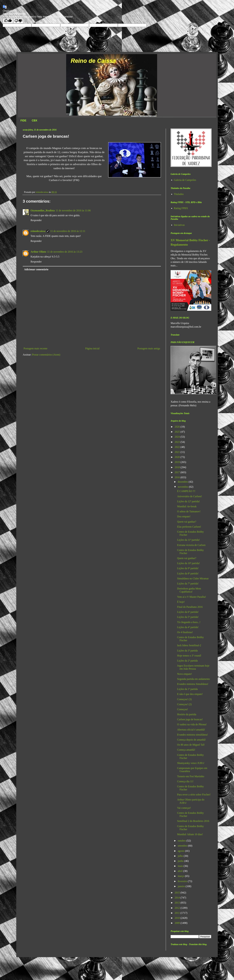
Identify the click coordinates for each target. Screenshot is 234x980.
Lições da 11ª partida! (188, 540)
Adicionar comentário (36, 269)
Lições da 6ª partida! (188, 612)
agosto (182, 851)
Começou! (183, 709)
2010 (178, 918)
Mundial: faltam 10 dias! (190, 834)
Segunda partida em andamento (193, 679)
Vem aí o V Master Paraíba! (192, 597)
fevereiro (183, 881)
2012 (178, 908)
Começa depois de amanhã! (191, 740)
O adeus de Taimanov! (189, 511)
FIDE (23, 121)
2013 (178, 903)
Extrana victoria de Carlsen (191, 545)
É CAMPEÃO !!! (186, 491)
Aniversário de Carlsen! (190, 496)
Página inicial (92, 348)
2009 (178, 923)
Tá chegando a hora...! (189, 622)
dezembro (183, 482)
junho (181, 861)
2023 (178, 442)
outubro (182, 841)
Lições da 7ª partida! (188, 584)
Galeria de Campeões (185, 180)
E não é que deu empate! (190, 694)
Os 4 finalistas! (185, 632)
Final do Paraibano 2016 (190, 607)
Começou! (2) (184, 704)
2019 (178, 462)
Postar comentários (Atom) (46, 355)
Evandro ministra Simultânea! (193, 684)
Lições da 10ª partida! (188, 563)
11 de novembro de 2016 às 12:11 (68, 231)
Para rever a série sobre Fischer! (194, 795)
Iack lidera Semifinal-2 (189, 645)
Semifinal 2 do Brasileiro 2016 (193, 821)
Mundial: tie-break (187, 506)
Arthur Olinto (38, 252)
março (181, 876)
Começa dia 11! (185, 781)
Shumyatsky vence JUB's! (191, 763)
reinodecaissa (38, 231)
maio (181, 866)
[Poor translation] (18, 21)
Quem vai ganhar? (187, 522)
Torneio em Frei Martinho (191, 776)
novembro (183, 487)
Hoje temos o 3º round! (189, 656)
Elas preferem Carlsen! (189, 527)
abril (180, 871)
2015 (178, 893)
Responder (36, 220)
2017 (178, 472)
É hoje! (181, 602)
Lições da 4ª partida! (188, 627)
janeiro (182, 886)
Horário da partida (187, 714)
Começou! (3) (184, 699)
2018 (178, 467)
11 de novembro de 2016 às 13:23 (65, 252)
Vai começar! (184, 808)
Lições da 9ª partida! (188, 568)
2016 (178, 477)
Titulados (179, 194)
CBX (34, 121)
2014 (178, 898)
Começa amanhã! (186, 750)
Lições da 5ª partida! (188, 617)
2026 (178, 427)
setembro (183, 846)
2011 (178, 913)
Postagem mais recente (36, 348)
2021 (178, 452)
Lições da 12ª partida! (188, 501)
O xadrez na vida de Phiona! (192, 724)
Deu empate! (184, 516)
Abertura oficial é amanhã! (191, 730)
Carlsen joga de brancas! (190, 719)
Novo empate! (185, 674)
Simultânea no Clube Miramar (193, 578)
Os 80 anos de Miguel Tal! (191, 745)
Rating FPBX (181, 208)
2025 (178, 432)
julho (181, 856)
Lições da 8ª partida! (188, 573)
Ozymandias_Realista (43, 210)
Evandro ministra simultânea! (192, 735)
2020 (178, 457)
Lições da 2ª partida (187, 661)
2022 (178, 447)
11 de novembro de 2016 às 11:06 (73, 210)
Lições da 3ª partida (187, 651)
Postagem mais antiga (149, 348)
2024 (178, 437)
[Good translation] (8, 21)
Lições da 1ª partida (187, 689)
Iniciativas (179, 225)
